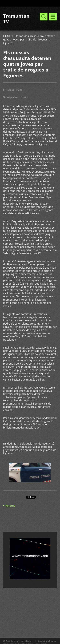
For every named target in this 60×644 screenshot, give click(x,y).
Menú (53, 17)
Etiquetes (12, 97)
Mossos (24, 97)
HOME (7, 36)
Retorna (10, 506)
